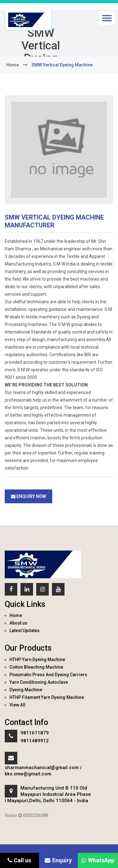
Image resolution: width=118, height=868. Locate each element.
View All (17, 705)
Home (16, 615)
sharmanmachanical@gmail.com (42, 768)
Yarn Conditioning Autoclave (39, 682)
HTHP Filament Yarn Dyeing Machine (47, 697)
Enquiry (58, 860)
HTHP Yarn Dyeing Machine (37, 660)
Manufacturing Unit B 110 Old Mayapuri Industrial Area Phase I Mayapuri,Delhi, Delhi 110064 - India (48, 794)
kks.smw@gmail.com (28, 774)
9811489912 (35, 741)
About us (18, 623)
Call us (19, 860)
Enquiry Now (28, 496)
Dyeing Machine (26, 690)
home (13, 65)
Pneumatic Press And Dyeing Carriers (48, 675)
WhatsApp (98, 860)
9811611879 (35, 733)
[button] (107, 18)
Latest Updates (25, 631)
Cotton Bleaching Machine (36, 667)
